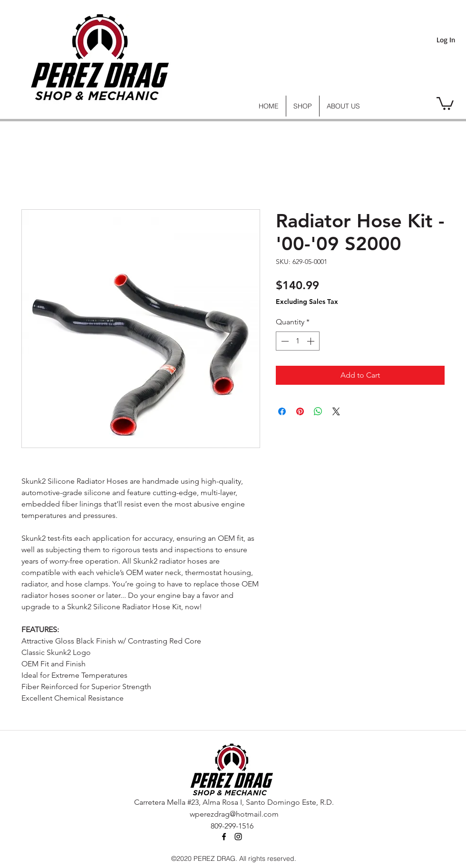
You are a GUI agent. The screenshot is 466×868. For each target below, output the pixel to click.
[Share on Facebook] (282, 411)
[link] (445, 103)
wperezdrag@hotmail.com (234, 814)
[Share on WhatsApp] (318, 411)
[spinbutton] (298, 341)
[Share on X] (336, 411)
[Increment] (311, 341)
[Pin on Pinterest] (300, 411)
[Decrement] (284, 341)
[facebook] (224, 837)
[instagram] (238, 837)
